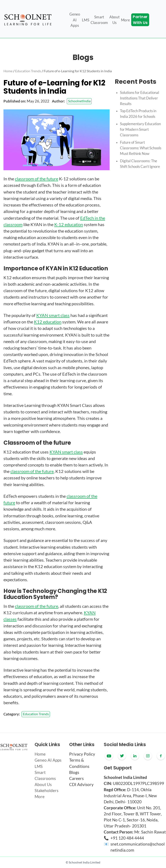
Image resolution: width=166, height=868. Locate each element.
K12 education (48, 322)
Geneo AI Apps (48, 760)
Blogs (74, 772)
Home (8, 71)
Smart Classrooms (45, 775)
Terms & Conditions (79, 763)
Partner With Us (140, 20)
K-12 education (69, 224)
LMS (39, 766)
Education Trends (28, 71)
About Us (43, 785)
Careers (76, 778)
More (40, 797)
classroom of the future (37, 179)
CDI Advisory (81, 785)
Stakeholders (46, 791)
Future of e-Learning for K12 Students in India (78, 71)
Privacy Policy (82, 754)
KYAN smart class (53, 315)
